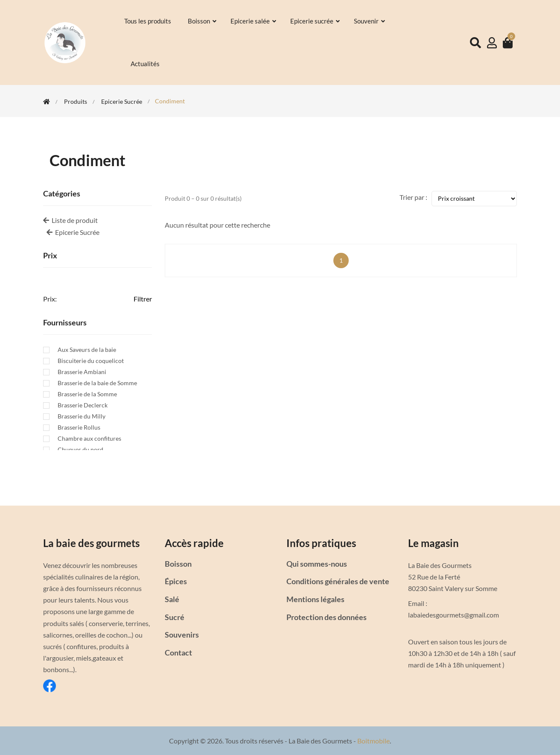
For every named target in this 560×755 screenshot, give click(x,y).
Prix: (50, 299)
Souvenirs (182, 635)
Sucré (175, 617)
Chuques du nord (80, 450)
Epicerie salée (254, 21)
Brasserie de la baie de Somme (97, 383)
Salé (172, 599)
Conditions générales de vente (338, 581)
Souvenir (370, 21)
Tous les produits (148, 21)
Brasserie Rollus (79, 427)
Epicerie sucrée (316, 21)
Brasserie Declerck (83, 405)
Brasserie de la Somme (87, 394)
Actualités (146, 64)
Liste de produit (70, 220)
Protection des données (327, 617)
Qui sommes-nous (317, 564)
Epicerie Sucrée (122, 101)
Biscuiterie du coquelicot (91, 361)
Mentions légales (315, 599)
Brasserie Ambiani (82, 372)
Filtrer (143, 299)
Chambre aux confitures (89, 439)
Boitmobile (373, 741)
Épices (176, 581)
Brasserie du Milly (82, 416)
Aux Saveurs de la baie (87, 350)
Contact (178, 653)
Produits (76, 101)
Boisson (203, 21)
